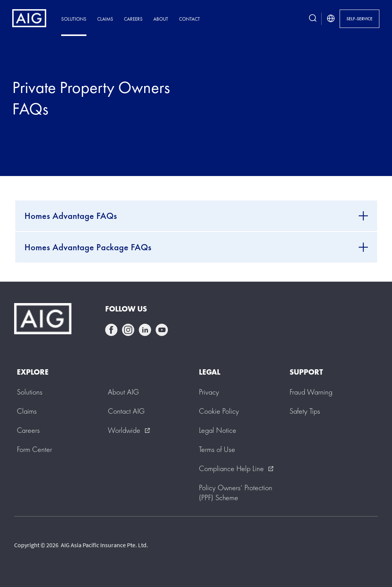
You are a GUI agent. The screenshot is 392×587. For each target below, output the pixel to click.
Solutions (74, 19)
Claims (105, 19)
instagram (128, 330)
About (161, 19)
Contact (189, 19)
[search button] (313, 19)
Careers (133, 19)
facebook (111, 330)
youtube (162, 330)
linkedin (145, 330)
